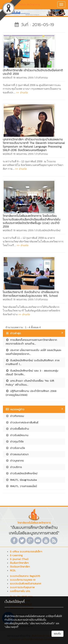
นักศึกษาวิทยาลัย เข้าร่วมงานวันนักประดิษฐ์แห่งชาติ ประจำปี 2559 (33, 72)
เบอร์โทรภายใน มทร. (20, 591)
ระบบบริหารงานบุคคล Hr (23, 580)
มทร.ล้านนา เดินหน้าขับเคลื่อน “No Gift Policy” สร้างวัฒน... (30, 383)
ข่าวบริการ (14, 467)
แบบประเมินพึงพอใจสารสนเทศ (26, 584)
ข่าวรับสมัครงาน (17, 435)
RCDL (13, 570)
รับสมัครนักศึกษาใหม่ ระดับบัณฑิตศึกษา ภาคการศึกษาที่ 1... (33, 362)
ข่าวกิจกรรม (42, 78)
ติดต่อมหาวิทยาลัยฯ (20, 567)
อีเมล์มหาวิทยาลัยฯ (19, 563)
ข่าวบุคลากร (15, 461)
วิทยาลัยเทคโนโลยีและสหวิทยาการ (21, 4)
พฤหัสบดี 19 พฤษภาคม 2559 (18, 78)
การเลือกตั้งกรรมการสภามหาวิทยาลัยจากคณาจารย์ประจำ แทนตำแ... (31, 342)
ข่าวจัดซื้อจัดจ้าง (17, 429)
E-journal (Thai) (19, 559)
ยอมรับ (57, 634)
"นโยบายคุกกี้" (12, 627)
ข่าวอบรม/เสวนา (17, 454)
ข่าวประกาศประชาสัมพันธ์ (22, 422)
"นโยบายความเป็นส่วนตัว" (42, 623)
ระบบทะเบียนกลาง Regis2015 (25, 576)
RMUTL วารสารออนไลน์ (21, 486)
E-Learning (16, 555)
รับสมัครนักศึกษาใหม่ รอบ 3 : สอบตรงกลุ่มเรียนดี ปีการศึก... (32, 372)
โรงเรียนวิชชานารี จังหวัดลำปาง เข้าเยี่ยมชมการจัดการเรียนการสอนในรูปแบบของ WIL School (31, 294)
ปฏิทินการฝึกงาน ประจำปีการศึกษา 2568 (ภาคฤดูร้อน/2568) (31, 393)
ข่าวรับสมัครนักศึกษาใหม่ (48, 230)
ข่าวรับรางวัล (15, 448)
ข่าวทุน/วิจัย (15, 441)
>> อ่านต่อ (22, 92)
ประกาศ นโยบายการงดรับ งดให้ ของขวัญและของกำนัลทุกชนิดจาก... (33, 352)
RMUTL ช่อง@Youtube (21, 480)
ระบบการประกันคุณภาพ (22, 587)
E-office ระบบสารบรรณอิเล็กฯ (26, 552)
